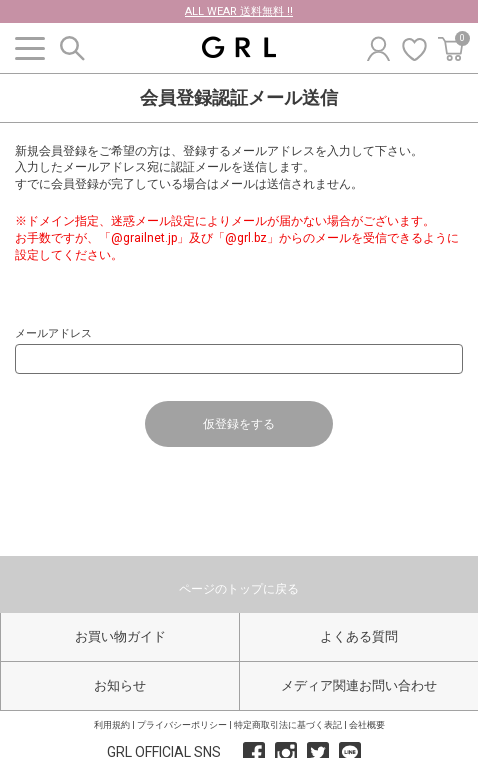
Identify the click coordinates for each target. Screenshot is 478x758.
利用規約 (112, 725)
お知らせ (120, 685)
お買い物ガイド (120, 636)
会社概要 (367, 725)
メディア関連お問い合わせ (359, 685)
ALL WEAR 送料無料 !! (239, 11)
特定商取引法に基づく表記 (288, 725)
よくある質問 (359, 636)
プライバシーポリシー (182, 725)
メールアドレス (53, 333)
